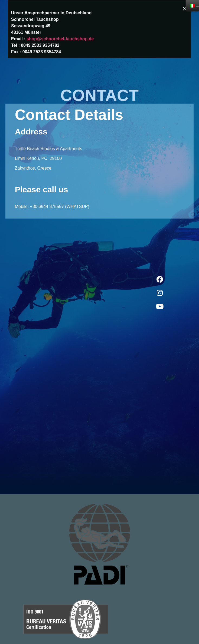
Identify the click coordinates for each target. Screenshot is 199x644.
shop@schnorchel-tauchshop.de (60, 39)
